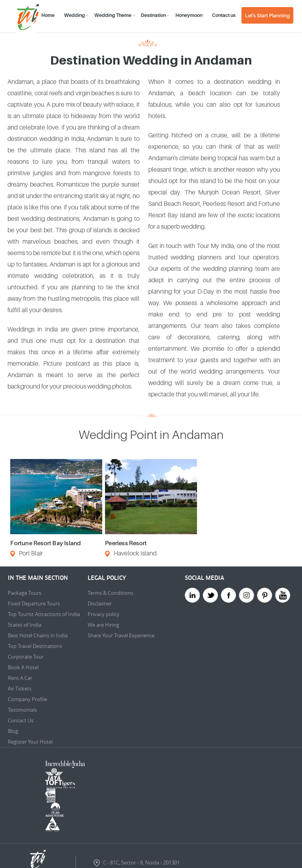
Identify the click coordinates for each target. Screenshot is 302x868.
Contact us (224, 15)
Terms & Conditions (110, 593)
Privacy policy (104, 614)
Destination (153, 15)
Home (48, 15)
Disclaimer (100, 603)
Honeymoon (189, 15)
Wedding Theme (113, 15)
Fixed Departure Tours (34, 603)
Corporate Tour (26, 657)
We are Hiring (103, 625)
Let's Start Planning (267, 15)
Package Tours (25, 593)
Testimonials (22, 710)
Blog (13, 731)
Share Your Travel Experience (121, 635)
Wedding (75, 15)
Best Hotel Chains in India (38, 635)
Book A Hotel (23, 667)
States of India (25, 625)
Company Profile (28, 699)
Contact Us (21, 720)
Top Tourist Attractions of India (44, 614)
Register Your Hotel (30, 742)
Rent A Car (20, 678)
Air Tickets (20, 688)
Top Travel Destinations (35, 646)
